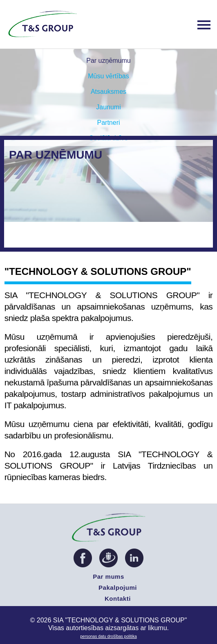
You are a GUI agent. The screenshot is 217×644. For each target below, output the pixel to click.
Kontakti (118, 599)
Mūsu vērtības (108, 76)
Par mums (108, 577)
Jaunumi (108, 107)
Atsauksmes (108, 92)
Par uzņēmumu (108, 61)
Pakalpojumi (118, 588)
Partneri (108, 123)
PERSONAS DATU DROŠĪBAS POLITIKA (108, 636)
